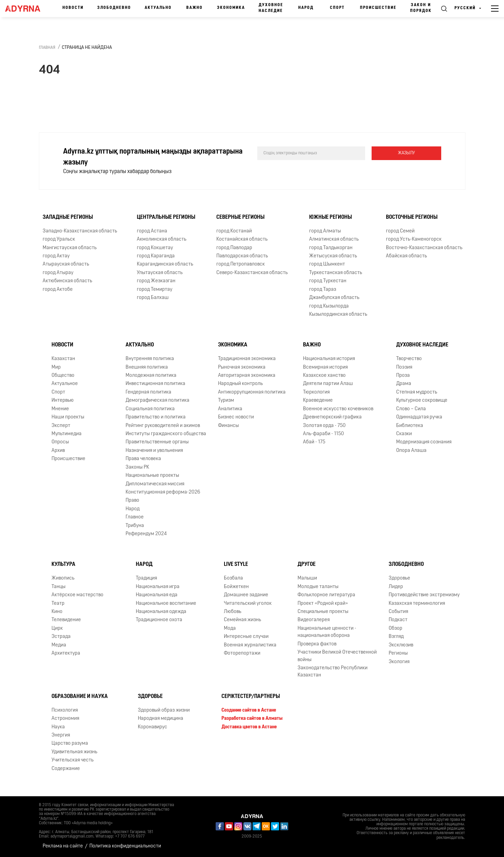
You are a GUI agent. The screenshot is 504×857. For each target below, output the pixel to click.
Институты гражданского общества (166, 434)
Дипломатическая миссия (155, 484)
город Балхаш (153, 298)
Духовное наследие (271, 8)
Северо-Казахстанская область (252, 273)
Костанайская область (242, 239)
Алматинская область (334, 239)
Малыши (307, 578)
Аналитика (230, 409)
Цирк (57, 629)
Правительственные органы (157, 442)
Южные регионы (330, 217)
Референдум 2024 (146, 534)
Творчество (409, 359)
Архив (58, 451)
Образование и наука (80, 697)
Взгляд (396, 637)
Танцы (59, 587)
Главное (135, 517)
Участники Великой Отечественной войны (337, 656)
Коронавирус (153, 727)
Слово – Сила (411, 409)
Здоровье (399, 578)
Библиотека (410, 426)
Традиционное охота (159, 620)
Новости (73, 8)
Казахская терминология (417, 604)
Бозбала (233, 578)
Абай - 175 (314, 442)
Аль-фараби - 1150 (323, 434)
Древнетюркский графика (332, 417)
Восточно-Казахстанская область (424, 248)
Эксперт (61, 426)
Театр (58, 604)
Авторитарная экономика (247, 376)
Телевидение (66, 620)
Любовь (233, 612)
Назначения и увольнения (154, 451)
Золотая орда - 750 (324, 426)
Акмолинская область (162, 239)
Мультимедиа (67, 434)
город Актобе (58, 290)
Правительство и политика (156, 417)
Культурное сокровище (422, 401)
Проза (403, 376)
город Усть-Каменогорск (414, 239)
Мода (230, 629)
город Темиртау (155, 290)
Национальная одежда (161, 612)
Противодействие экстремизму (424, 595)
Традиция (146, 578)
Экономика (231, 8)
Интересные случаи (246, 637)
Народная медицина (161, 719)
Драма (404, 384)
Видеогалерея (314, 620)
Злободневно (114, 8)
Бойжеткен (236, 587)
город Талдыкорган (331, 248)
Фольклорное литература (326, 595)
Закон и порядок (421, 8)
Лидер (396, 587)
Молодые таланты (318, 587)
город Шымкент (327, 264)
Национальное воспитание (166, 604)
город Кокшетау (155, 248)
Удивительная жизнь (74, 752)
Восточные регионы (412, 217)
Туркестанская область (336, 273)
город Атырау (58, 273)
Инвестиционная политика (155, 384)
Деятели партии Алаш (328, 384)
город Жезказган (156, 281)
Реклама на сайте (63, 846)
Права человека (143, 459)
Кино (57, 612)
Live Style (236, 565)
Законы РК (137, 467)
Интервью (63, 401)
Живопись (63, 578)
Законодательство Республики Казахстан (333, 672)
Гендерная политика (148, 392)
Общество (63, 376)
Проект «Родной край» (323, 604)
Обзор (395, 629)
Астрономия (65, 719)
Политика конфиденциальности (125, 846)
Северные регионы (240, 217)
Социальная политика (150, 409)
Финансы (228, 426)
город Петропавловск (241, 264)
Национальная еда (157, 595)
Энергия (61, 735)
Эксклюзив (401, 645)
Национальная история (329, 359)
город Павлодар (234, 248)
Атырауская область (66, 264)
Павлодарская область (242, 256)
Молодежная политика (151, 376)
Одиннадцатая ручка (419, 417)
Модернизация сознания (424, 442)
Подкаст (398, 620)
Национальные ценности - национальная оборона (327, 632)
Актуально (158, 8)
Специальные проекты (323, 612)
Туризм (226, 401)
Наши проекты (68, 417)
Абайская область (406, 256)
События (398, 612)
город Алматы (325, 231)
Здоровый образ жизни (164, 710)
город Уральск (59, 239)
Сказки (404, 434)
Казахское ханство (324, 376)
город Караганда (156, 256)
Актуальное (65, 384)
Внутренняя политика (150, 359)
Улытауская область (160, 273)
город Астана (152, 231)
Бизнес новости (236, 417)
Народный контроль (240, 384)
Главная (47, 48)
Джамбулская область (334, 298)
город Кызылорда (329, 306)
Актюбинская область (67, 281)
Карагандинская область (165, 264)
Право (132, 501)
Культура (63, 565)
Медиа (59, 645)
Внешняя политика (147, 367)
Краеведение (318, 401)
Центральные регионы (166, 217)
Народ (306, 8)
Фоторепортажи (242, 653)
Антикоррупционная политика (252, 392)
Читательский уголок (248, 604)
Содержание (66, 769)
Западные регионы (68, 217)
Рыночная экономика (242, 367)
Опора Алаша (411, 451)
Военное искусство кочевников (338, 409)
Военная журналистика (250, 645)
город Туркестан (328, 281)
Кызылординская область (338, 315)
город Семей (400, 231)
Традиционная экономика (247, 359)
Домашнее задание (246, 595)
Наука (58, 727)
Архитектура (66, 653)
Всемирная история (325, 367)
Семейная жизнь (242, 620)
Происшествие (378, 8)
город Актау (56, 256)
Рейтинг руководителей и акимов (163, 426)
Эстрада (61, 637)
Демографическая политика (157, 401)
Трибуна (135, 526)
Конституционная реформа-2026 (163, 492)
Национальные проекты (152, 476)
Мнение (60, 409)
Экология (399, 662)
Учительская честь (73, 760)
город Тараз (323, 290)
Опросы (60, 442)
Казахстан (63, 359)
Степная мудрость (417, 392)
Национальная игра (158, 587)
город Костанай (234, 231)
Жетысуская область (333, 256)
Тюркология (316, 392)
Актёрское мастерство (77, 595)
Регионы (398, 653)
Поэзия (404, 367)
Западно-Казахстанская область (80, 231)
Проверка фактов (317, 644)
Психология (65, 710)
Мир (56, 367)
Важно (195, 8)
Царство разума (70, 744)
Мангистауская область (70, 248)
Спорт (337, 8)
